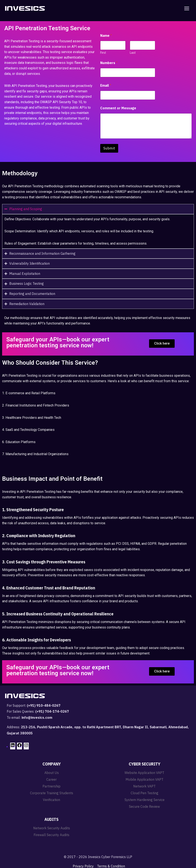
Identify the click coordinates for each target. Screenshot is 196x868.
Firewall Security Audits (51, 835)
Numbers (109, 63)
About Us (52, 773)
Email (106, 86)
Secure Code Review (144, 806)
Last (133, 53)
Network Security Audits (52, 828)
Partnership (51, 786)
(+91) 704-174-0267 (52, 711)
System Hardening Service (145, 800)
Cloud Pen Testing (145, 793)
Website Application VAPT (144, 773)
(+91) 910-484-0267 (44, 705)
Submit (109, 148)
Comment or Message (118, 108)
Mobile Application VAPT (145, 779)
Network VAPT (144, 786)
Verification (51, 800)
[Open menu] (186, 8)
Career (51, 779)
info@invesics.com (37, 717)
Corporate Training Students (52, 793)
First (103, 53)
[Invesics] (25, 8)
